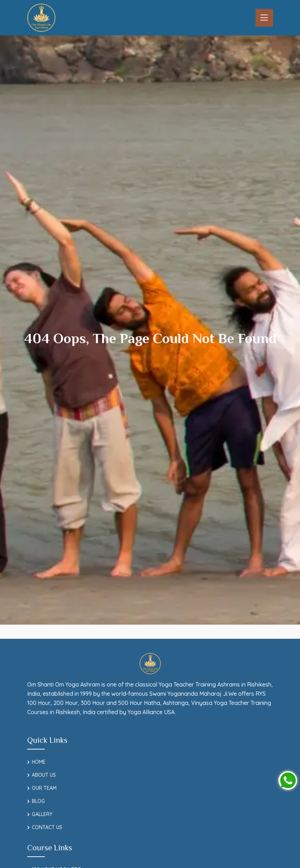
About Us (44, 775)
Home (39, 762)
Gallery (42, 814)
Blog (38, 801)
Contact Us (47, 827)
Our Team (44, 788)
